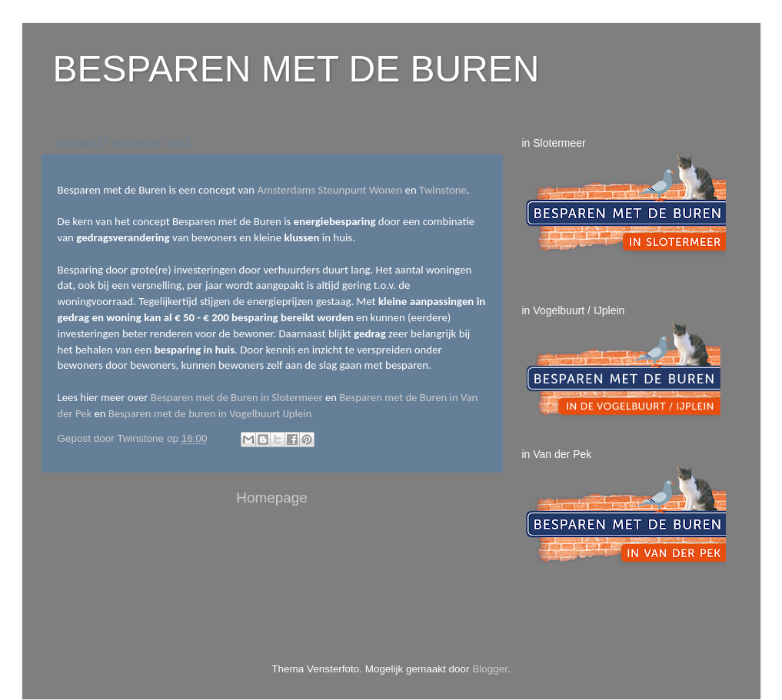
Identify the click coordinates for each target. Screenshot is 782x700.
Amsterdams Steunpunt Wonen (329, 190)
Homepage (271, 498)
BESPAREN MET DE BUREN (296, 69)
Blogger (490, 669)
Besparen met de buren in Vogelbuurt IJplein (210, 413)
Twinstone (443, 190)
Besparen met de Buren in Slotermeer (237, 397)
